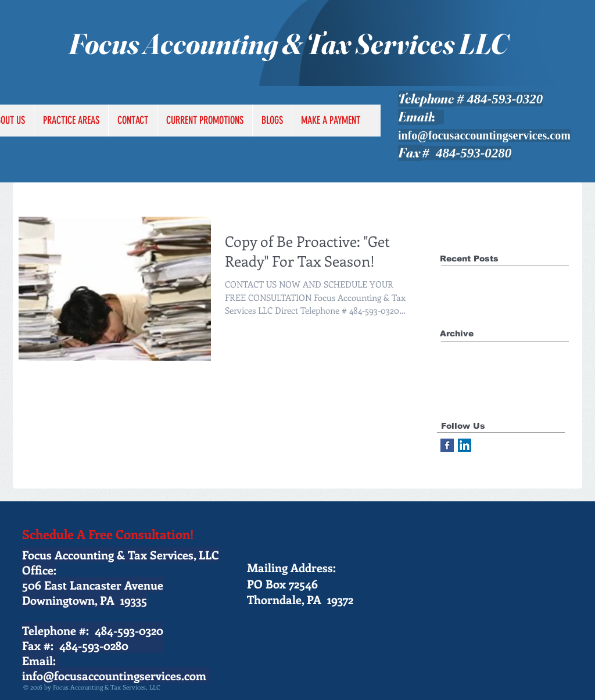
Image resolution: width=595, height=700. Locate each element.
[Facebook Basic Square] (447, 445)
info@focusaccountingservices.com (484, 135)
